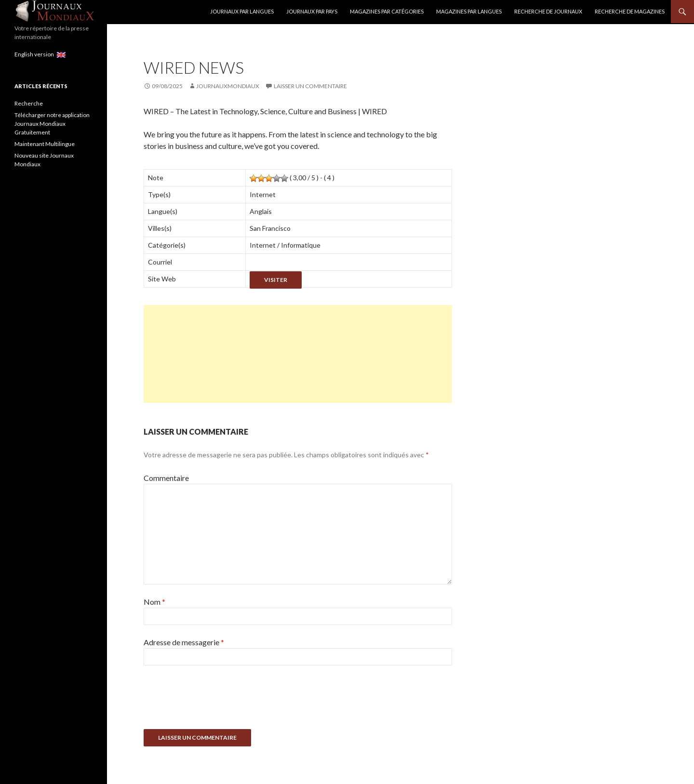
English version (40, 54)
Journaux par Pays (312, 11)
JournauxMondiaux (228, 86)
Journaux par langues (242, 11)
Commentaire (166, 478)
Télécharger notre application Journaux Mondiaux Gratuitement (52, 124)
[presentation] (217, 701)
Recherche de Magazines (630, 11)
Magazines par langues (469, 11)
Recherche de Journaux (548, 11)
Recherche (29, 103)
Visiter (276, 280)
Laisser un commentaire (310, 86)
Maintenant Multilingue (45, 144)
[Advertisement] (298, 354)
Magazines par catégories (387, 11)
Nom (154, 602)
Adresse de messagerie (184, 642)
